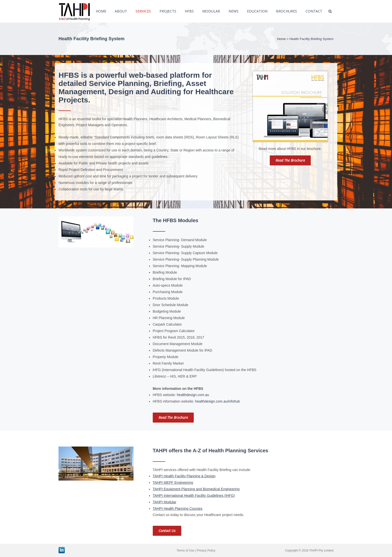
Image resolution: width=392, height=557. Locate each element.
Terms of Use (185, 551)
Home (281, 39)
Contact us (167, 531)
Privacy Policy (206, 551)
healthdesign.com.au (193, 395)
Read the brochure (290, 160)
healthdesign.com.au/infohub (217, 401)
